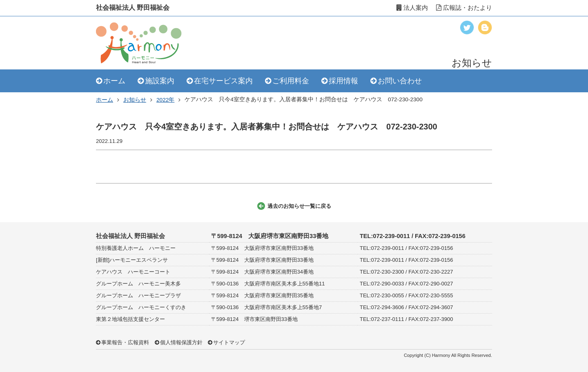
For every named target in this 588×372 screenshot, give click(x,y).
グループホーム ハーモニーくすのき (141, 307)
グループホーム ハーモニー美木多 (138, 284)
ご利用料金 (291, 81)
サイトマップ (229, 342)
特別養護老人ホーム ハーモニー (136, 248)
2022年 (165, 100)
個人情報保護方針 (181, 342)
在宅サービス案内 (223, 81)
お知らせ (135, 100)
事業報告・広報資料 (125, 342)
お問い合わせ (400, 81)
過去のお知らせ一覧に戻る (299, 206)
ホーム (114, 81)
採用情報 (343, 81)
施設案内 (160, 81)
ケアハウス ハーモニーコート (133, 272)
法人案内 (412, 8)
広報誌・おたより (464, 8)
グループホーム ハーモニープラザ (138, 295)
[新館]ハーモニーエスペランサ (132, 260)
